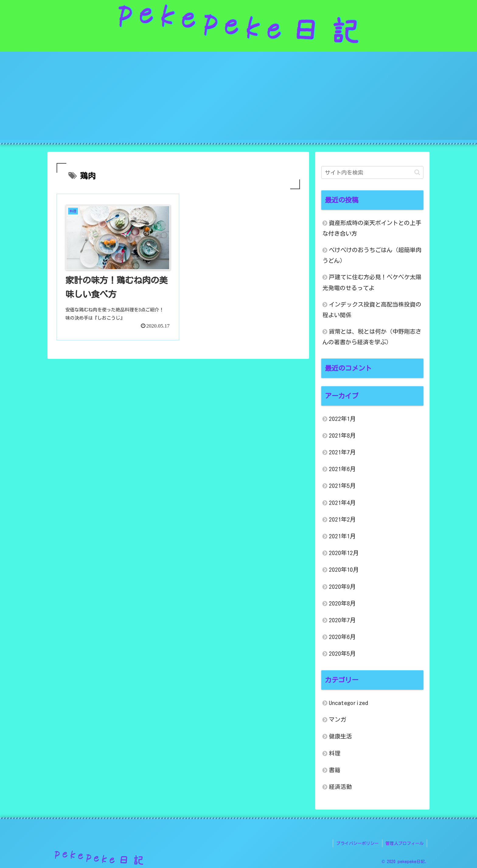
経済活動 (340, 787)
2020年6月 (342, 637)
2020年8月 (342, 603)
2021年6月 (342, 469)
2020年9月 (342, 587)
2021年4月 (342, 503)
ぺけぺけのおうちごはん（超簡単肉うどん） (372, 255)
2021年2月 (342, 519)
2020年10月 (344, 569)
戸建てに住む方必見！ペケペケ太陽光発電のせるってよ (372, 282)
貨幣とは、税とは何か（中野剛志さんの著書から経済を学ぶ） (372, 337)
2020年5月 (342, 653)
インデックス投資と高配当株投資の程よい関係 (372, 310)
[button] (417, 172)
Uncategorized (348, 703)
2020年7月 (342, 620)
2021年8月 (342, 435)
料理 (335, 753)
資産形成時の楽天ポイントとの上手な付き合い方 (372, 228)
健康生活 (340, 736)
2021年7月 (342, 452)
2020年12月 (344, 553)
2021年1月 (342, 536)
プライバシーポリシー (358, 843)
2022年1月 (342, 419)
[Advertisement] (238, 97)
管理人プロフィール (405, 843)
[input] (372, 172)
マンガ (338, 719)
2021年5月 (342, 486)
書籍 (335, 770)
